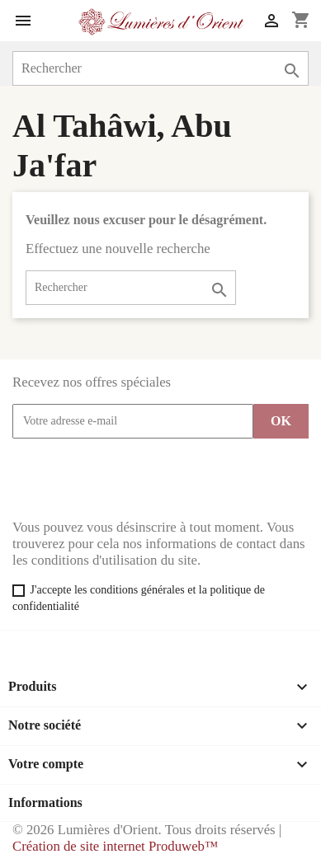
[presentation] (138, 479)
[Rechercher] (160, 68)
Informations (45, 802)
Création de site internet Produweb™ (115, 846)
